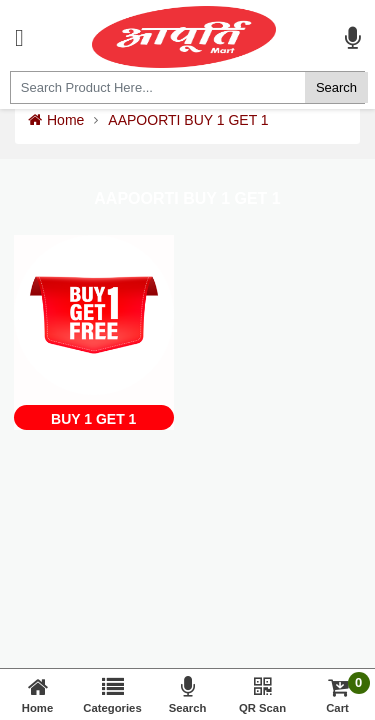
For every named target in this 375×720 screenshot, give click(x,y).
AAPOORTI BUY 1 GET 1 (188, 120)
